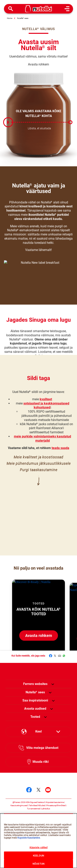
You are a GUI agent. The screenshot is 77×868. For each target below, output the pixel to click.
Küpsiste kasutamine (55, 802)
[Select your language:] (38, 732)
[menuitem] (35, 692)
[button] (53, 684)
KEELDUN (38, 856)
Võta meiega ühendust (42, 748)
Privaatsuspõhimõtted (56, 805)
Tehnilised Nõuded (37, 805)
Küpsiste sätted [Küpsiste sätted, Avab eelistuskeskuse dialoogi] (39, 847)
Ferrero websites (35, 684)
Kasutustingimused (19, 805)
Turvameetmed (34, 809)
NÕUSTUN (38, 864)
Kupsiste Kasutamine (29, 838)
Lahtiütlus (46, 809)
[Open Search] (11, 9)
